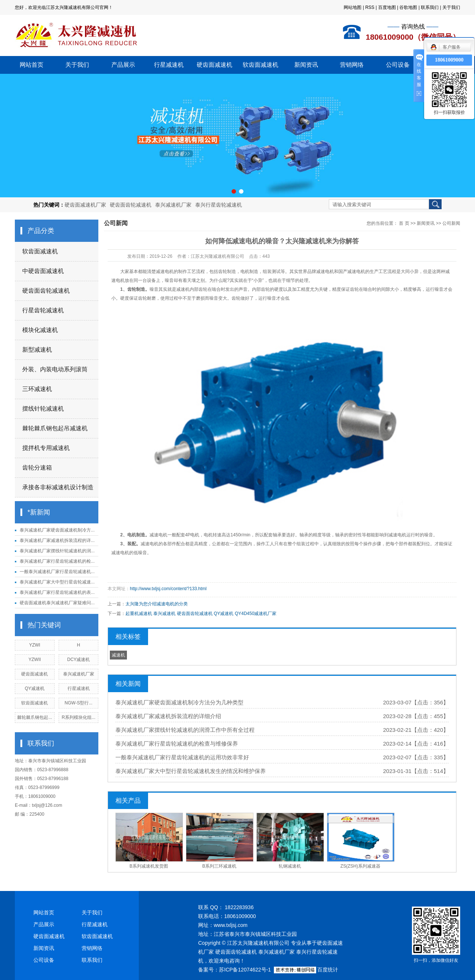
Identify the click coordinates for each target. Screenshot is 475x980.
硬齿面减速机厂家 (85, 205)
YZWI (35, 645)
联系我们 (430, 7)
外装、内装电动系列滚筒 (55, 369)
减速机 (118, 655)
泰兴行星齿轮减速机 (219, 205)
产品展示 (123, 65)
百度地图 (387, 7)
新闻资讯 (306, 65)
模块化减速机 (40, 330)
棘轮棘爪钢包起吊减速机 (55, 428)
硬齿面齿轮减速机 (131, 205)
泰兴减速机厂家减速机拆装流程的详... (57, 540)
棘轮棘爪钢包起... (35, 717)
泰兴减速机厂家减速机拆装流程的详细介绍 (168, 716)
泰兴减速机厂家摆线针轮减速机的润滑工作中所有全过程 (185, 730)
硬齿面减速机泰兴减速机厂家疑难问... (57, 603)
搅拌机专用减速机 (46, 448)
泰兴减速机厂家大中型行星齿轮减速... (57, 582)
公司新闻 (451, 223)
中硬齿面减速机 (43, 271)
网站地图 (353, 7)
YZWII (35, 660)
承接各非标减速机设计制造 (58, 487)
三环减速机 (37, 389)
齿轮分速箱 (37, 468)
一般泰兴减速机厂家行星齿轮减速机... (57, 572)
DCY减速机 (78, 660)
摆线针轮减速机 (43, 409)
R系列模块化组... (78, 717)
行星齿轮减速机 (43, 310)
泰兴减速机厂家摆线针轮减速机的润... (57, 551)
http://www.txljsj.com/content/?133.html (168, 589)
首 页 (404, 223)
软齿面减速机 (261, 65)
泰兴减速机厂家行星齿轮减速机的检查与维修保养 (177, 744)
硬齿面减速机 (214, 65)
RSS (370, 7)
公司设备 (398, 65)
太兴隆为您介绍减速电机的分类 (157, 604)
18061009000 (449, 60)
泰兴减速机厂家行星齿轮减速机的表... (57, 592)
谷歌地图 (408, 7)
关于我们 (451, 7)
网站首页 (32, 65)
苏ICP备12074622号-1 (245, 970)
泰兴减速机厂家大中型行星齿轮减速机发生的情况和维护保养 (191, 771)
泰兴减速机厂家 (173, 205)
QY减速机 (35, 688)
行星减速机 (169, 65)
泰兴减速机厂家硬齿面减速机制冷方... (57, 530)
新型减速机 (37, 350)
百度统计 (328, 970)
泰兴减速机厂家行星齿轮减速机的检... (57, 561)
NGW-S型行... (78, 703)
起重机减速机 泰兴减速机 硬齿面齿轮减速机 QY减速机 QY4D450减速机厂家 (201, 614)
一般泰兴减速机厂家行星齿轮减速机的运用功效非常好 (182, 757)
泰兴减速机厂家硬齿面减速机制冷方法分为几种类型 (179, 702)
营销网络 (352, 65)
